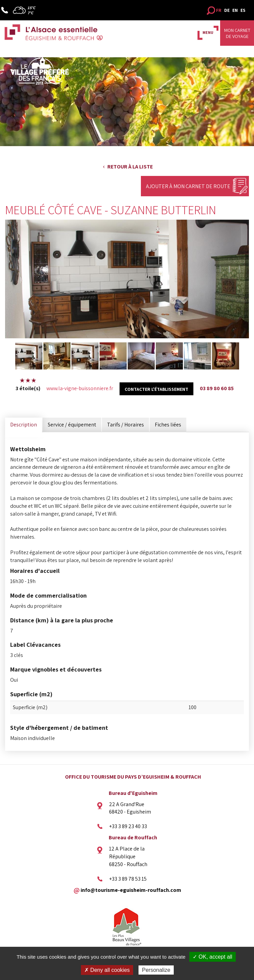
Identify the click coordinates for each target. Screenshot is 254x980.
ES (243, 10)
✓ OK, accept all (213, 957)
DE (227, 10)
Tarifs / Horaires (125, 425)
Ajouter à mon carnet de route (188, 186)
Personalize (156, 970)
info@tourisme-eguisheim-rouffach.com (131, 890)
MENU (208, 32)
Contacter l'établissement (156, 389)
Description (24, 425)
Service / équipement (72, 425)
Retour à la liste (130, 167)
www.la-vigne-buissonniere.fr (80, 388)
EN (235, 10)
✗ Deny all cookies (107, 970)
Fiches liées (168, 425)
